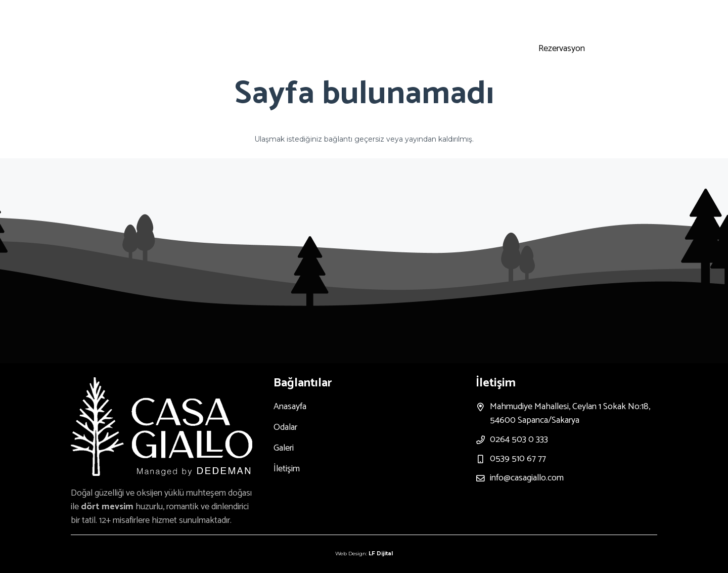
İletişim (287, 469)
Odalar (285, 427)
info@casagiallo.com (527, 478)
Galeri (284, 448)
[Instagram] (544, 24)
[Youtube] (569, 24)
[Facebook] (593, 24)
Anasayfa (290, 407)
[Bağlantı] (166, 38)
